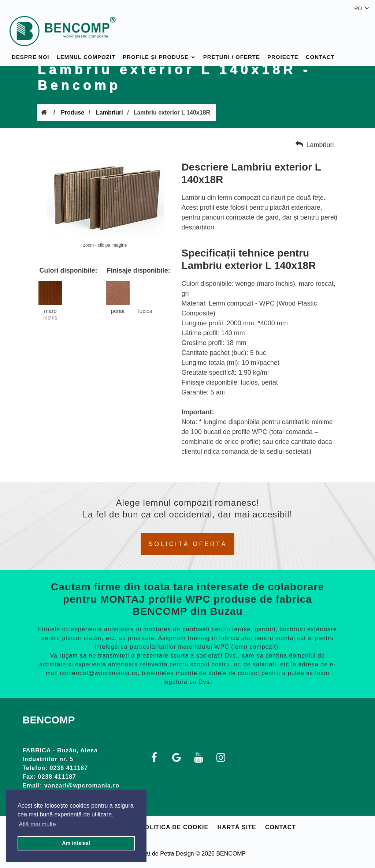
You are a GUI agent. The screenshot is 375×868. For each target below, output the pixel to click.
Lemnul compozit (86, 48)
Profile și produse (156, 48)
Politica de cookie (174, 827)
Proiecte (283, 48)
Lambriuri (109, 113)
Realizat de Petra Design (162, 854)
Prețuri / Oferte (232, 48)
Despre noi (31, 48)
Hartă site (237, 827)
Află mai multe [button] (37, 824)
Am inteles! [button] (76, 843)
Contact (320, 48)
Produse (73, 113)
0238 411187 (69, 768)
